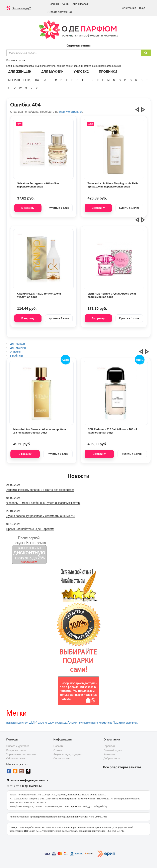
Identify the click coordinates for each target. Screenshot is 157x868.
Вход (142, 8)
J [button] (93, 80)
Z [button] (37, 88)
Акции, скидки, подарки (68, 754)
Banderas (12, 723)
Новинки (54, 4)
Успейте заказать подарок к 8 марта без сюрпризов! (40, 490)
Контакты (109, 754)
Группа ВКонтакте (88, 723)
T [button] (147, 80)
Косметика (105, 723)
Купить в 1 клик (59, 208)
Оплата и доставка (18, 746)
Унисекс (81, 72)
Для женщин (20, 72)
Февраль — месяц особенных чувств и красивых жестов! (44, 503)
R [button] (136, 80)
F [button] (72, 80)
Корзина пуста (16, 60)
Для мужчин (52, 72)
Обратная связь (16, 758)
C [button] (56, 80)
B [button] (51, 80)
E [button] (67, 80)
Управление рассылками (21, 754)
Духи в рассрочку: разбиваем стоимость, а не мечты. (41, 516)
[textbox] (74, 53)
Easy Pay (23, 723)
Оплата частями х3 (60, 12)
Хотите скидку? (22, 8)
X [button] (26, 88)
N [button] (114, 80)
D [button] (61, 80)
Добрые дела (112, 758)
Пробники (108, 72)
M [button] (108, 80)
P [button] (125, 80)
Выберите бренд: (19, 80)
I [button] (88, 80)
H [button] (83, 80)
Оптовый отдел (113, 750)
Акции (66, 4)
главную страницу (70, 112)
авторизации (114, 66)
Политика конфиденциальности (28, 780)
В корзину (28, 208)
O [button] (120, 80)
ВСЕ (38, 80)
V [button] (15, 88)
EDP (33, 722)
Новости (59, 746)
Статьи (58, 750)
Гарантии (109, 746)
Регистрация (128, 8)
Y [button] (32, 88)
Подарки (119, 723)
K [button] (98, 80)
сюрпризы (132, 723)
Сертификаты (62, 758)
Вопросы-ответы (16, 750)
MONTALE (61, 723)
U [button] (9, 88)
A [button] (45, 80)
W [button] (20, 88)
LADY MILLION (46, 723)
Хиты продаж (80, 4)
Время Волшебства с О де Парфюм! (30, 529)
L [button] (103, 80)
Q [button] (131, 80)
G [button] (78, 80)
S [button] (142, 80)
